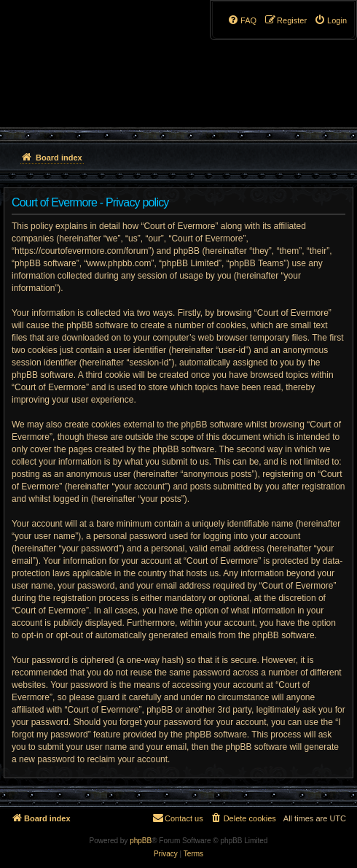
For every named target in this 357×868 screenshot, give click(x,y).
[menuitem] (330, 20)
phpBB (141, 841)
